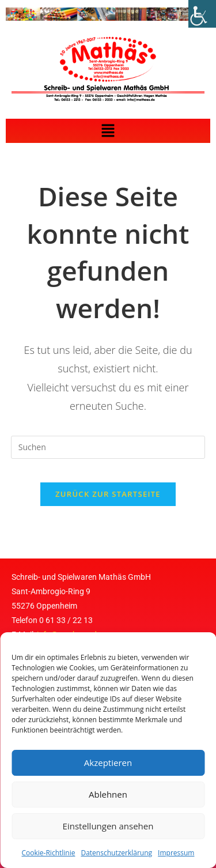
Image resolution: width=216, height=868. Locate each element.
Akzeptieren (108, 763)
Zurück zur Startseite (108, 494)
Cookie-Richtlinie (49, 853)
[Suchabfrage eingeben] (108, 447)
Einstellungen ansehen (108, 826)
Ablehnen (108, 794)
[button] (108, 131)
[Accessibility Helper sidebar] (202, 14)
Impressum (176, 853)
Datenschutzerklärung (116, 853)
